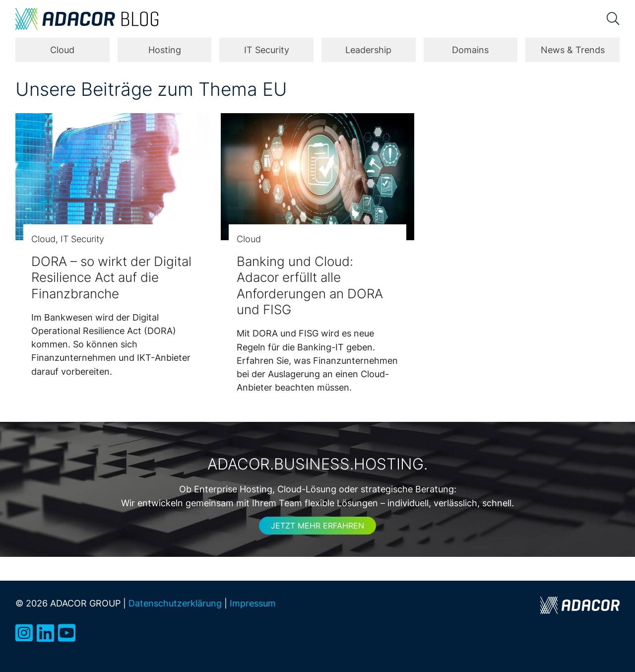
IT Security (267, 50)
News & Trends (573, 50)
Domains (470, 50)
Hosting (165, 50)
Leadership (368, 50)
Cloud (62, 50)
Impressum (253, 603)
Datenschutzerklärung (175, 603)
